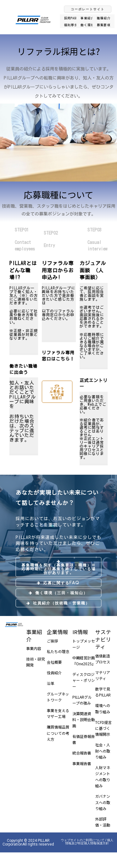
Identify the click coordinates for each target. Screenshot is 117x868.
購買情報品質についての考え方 (58, 733)
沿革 (51, 683)
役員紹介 (54, 673)
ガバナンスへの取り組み (103, 802)
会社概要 (54, 662)
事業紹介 (34, 636)
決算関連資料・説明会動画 (84, 720)
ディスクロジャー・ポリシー (84, 680)
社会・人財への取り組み (103, 751)
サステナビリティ (103, 639)
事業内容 (34, 648)
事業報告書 (82, 763)
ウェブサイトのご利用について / (84, 840)
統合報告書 (82, 753)
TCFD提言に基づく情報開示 (103, 728)
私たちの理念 (58, 651)
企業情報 (57, 632)
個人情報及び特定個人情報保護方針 (89, 842)
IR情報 (80, 632)
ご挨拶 (52, 641)
